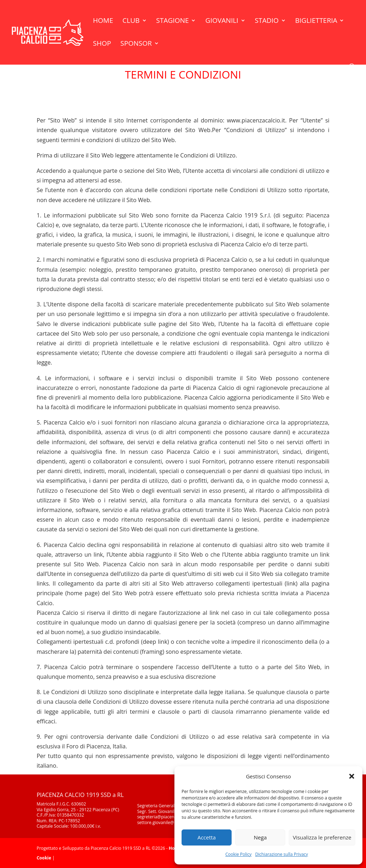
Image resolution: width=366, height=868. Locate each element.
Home (103, 21)
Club (131, 21)
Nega (260, 837)
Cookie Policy (238, 854)
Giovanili (222, 21)
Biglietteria (316, 21)
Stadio (267, 21)
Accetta (206, 837)
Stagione (173, 21)
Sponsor (136, 44)
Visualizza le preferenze (322, 837)
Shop (102, 44)
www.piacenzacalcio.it (256, 120)
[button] (352, 776)
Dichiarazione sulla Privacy (282, 854)
